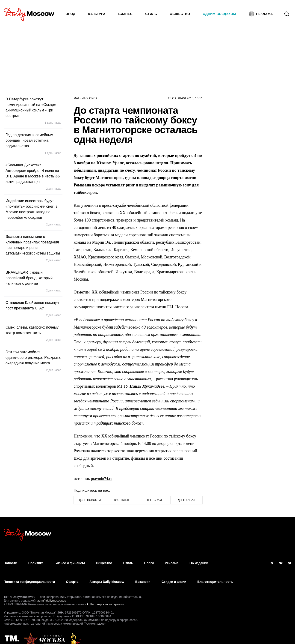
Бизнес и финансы (70, 560)
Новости (10, 560)
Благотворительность (215, 574)
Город (69, 14)
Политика (36, 560)
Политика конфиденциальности (29, 574)
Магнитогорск (85, 98)
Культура (97, 14)
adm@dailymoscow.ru (52, 590)
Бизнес (125, 14)
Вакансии (143, 574)
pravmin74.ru (102, 479)
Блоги (149, 560)
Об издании (199, 560)
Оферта (72, 574)
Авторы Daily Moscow (107, 574)
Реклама (172, 560)
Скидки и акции (174, 574)
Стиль (151, 14)
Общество (180, 14)
